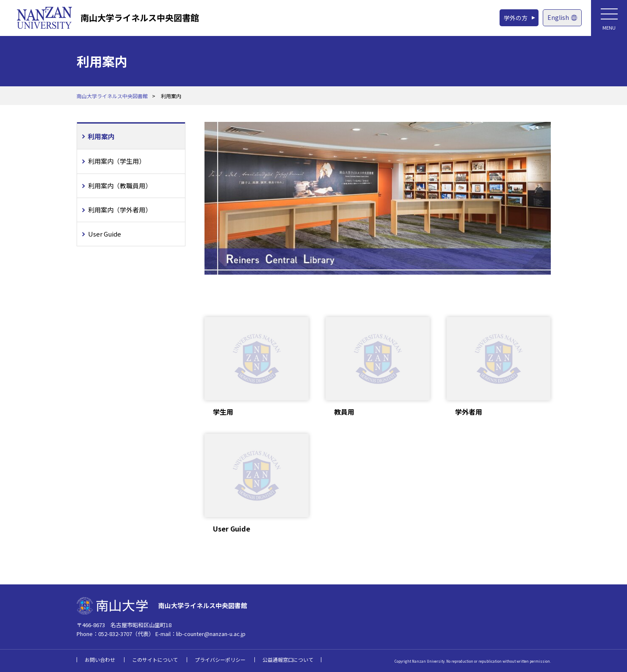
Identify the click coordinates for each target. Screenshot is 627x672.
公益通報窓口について (288, 660)
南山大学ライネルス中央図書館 (140, 18)
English (562, 17)
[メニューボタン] (609, 18)
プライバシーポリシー (220, 660)
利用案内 (101, 136)
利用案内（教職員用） (120, 186)
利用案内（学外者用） (120, 210)
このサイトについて (155, 660)
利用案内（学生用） (117, 161)
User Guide (105, 234)
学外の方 (516, 18)
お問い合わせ (100, 660)
